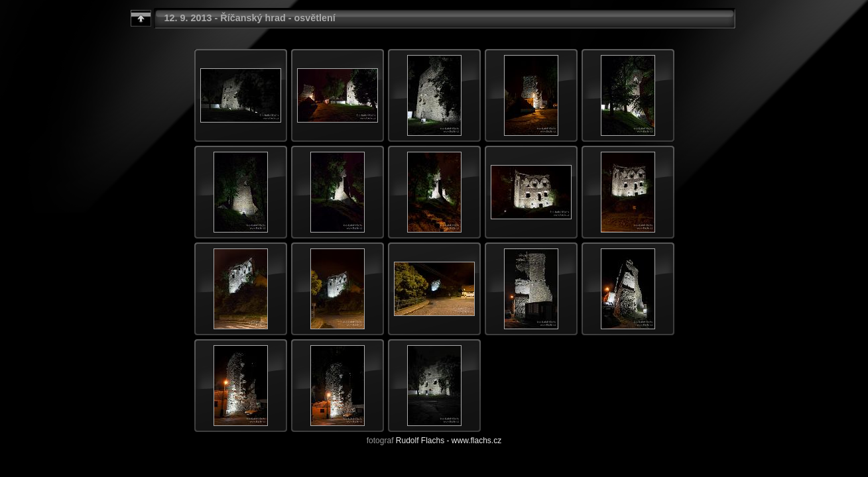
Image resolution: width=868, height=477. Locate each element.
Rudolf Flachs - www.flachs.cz (449, 441)
